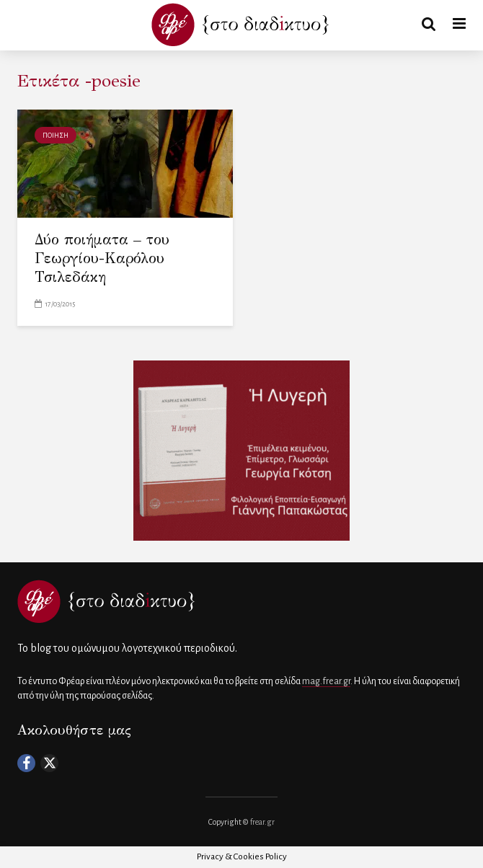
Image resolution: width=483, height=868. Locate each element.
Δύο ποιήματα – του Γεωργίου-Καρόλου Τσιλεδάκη (102, 258)
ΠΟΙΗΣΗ (56, 136)
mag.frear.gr (326, 681)
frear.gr (262, 822)
